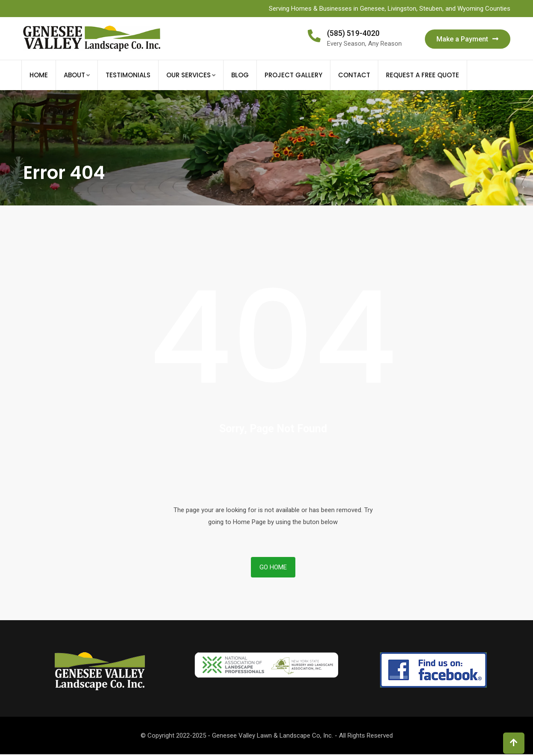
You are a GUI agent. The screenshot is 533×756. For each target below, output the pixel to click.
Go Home (273, 567)
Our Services (188, 75)
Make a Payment (468, 39)
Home (39, 75)
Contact (354, 75)
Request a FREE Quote (423, 75)
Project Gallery (293, 75)
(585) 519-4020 (353, 33)
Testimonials (128, 75)
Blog (240, 75)
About (74, 75)
